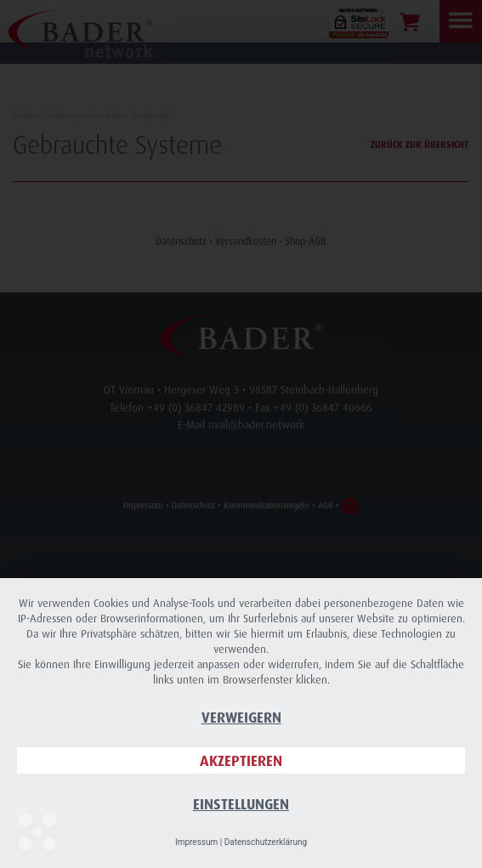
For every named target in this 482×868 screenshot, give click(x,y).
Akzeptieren (241, 760)
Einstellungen (241, 804)
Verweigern (241, 717)
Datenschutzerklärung (266, 842)
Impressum (196, 842)
